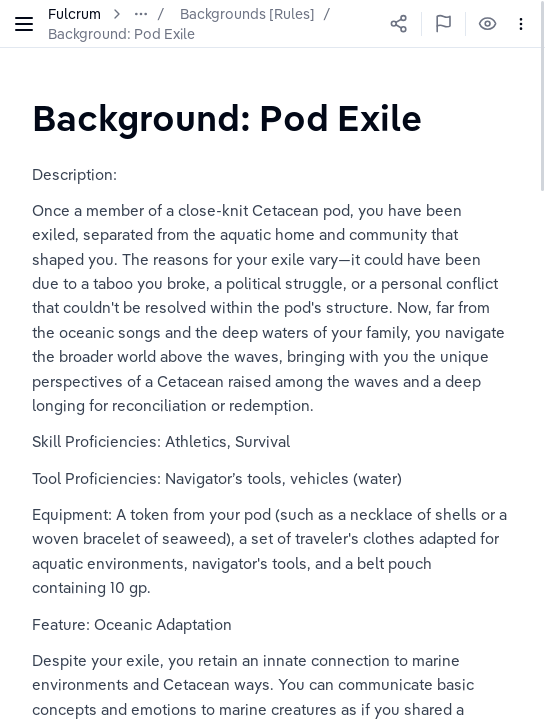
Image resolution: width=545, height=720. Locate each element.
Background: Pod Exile (121, 34)
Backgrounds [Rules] (247, 14)
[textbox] (227, 117)
